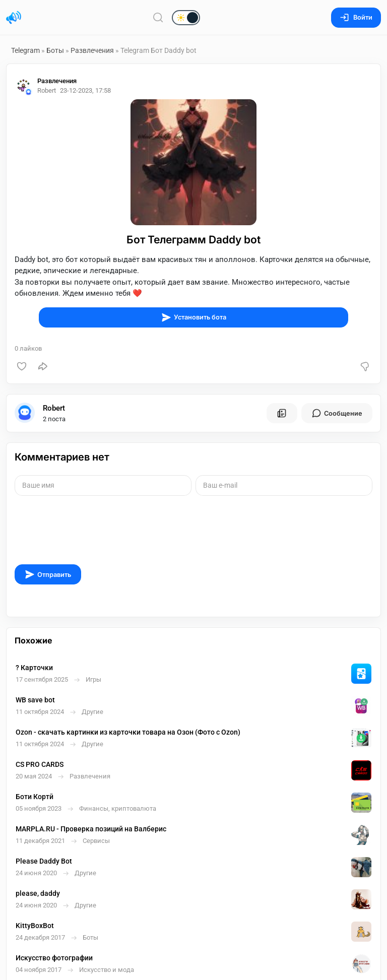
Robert (54, 408)
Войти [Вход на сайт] (356, 17)
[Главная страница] (14, 18)
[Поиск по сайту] (158, 17)
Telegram (25, 50)
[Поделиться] (43, 366)
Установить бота (194, 317)
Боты (55, 50)
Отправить (48, 574)
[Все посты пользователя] (282, 413)
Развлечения (92, 50)
